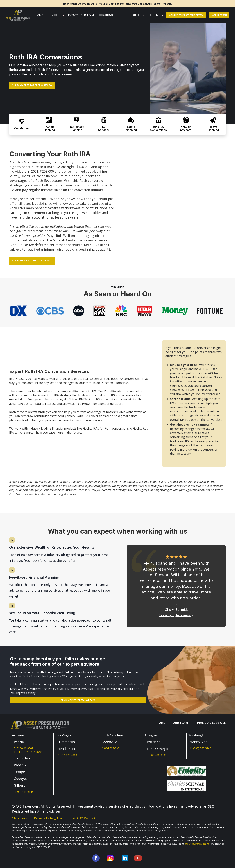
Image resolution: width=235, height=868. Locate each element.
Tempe (19, 772)
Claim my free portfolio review (78, 700)
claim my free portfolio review (186, 15)
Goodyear (21, 779)
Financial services (211, 723)
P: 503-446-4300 (157, 755)
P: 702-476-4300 (67, 755)
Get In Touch (219, 15)
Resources (131, 15)
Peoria (19, 742)
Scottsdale (22, 758)
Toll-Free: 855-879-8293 (28, 752)
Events (73, 15)
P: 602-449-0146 (23, 792)
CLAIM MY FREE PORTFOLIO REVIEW (32, 85)
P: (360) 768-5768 (201, 748)
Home (39, 15)
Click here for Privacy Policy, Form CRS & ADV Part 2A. (54, 818)
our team (87, 15)
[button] (55, 15)
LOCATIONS (105, 15)
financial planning (28, 240)
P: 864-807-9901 (111, 748)
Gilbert (19, 785)
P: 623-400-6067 (23, 748)
